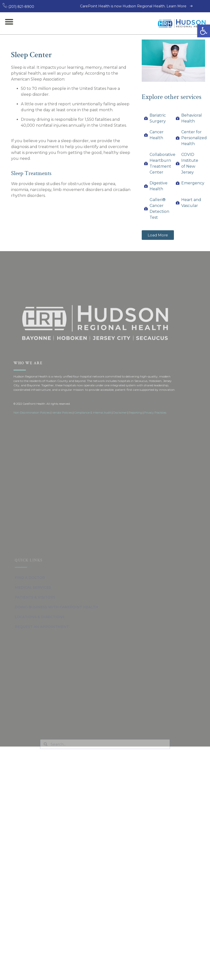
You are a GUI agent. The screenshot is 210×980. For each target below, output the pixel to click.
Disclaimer (120, 470)
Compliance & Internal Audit (93, 470)
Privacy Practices (155, 470)
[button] (204, 31)
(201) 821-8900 (18, 7)
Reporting (135, 470)
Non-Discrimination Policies (32, 470)
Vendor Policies (62, 470)
